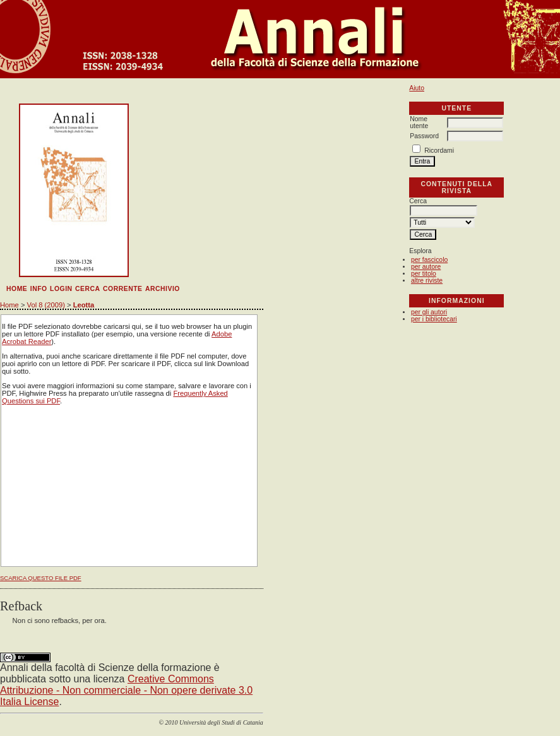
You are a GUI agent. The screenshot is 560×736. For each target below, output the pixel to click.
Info (39, 289)
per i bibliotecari (434, 319)
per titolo (424, 274)
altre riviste (427, 281)
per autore (426, 267)
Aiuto (417, 88)
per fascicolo (429, 260)
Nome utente (419, 122)
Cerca (88, 289)
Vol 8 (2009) (46, 305)
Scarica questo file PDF (41, 578)
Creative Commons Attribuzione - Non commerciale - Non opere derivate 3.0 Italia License (126, 690)
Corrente (122, 289)
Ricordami (439, 151)
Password (424, 136)
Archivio (163, 289)
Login (61, 289)
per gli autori (429, 312)
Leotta (84, 305)
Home (17, 289)
